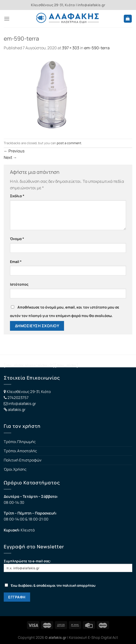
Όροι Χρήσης (15, 469)
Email (16, 262)
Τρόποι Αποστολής (20, 451)
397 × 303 (71, 48)
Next (10, 157)
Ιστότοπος (19, 284)
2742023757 (18, 398)
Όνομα (17, 239)
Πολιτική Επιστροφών (23, 460)
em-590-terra (97, 48)
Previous (14, 151)
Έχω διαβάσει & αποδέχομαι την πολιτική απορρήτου (50, 585)
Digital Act (110, 637)
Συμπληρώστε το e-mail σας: (68, 565)
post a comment (69, 143)
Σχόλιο (17, 196)
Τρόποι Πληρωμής (20, 442)
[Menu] (7, 19)
